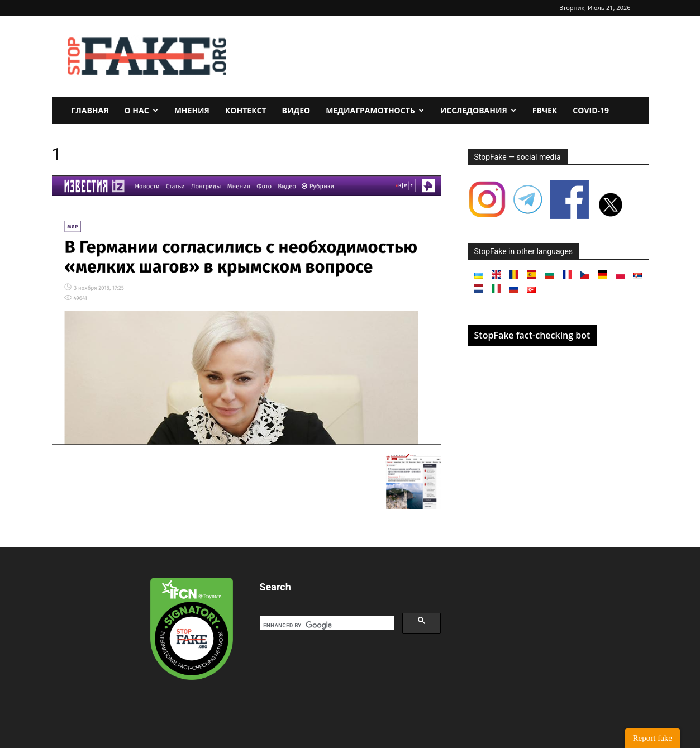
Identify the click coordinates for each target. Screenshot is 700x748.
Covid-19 (591, 110)
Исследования (478, 110)
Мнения (192, 110)
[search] (326, 625)
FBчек (545, 110)
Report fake (653, 738)
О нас (141, 110)
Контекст (246, 110)
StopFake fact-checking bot (532, 335)
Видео (296, 110)
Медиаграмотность (375, 110)
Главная (90, 110)
